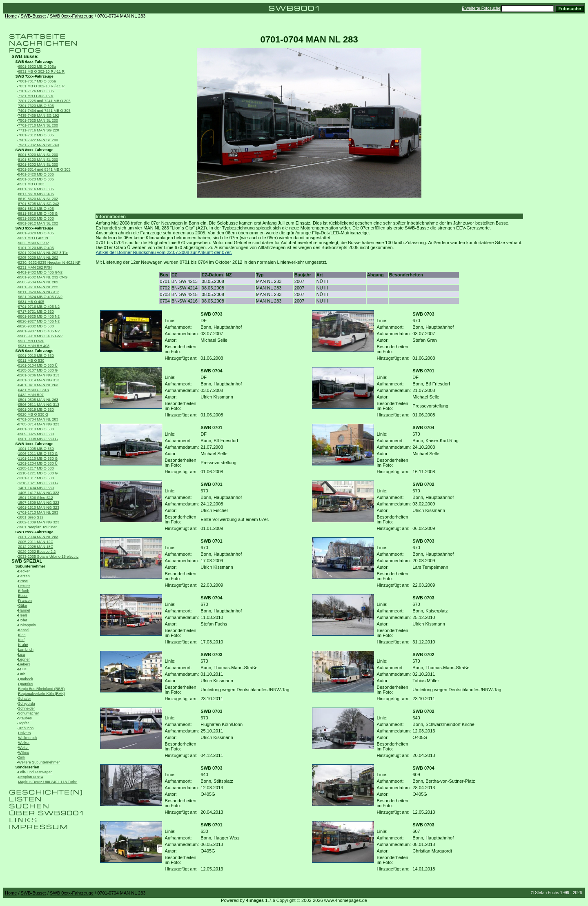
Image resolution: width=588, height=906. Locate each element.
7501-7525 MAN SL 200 (38, 120)
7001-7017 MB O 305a (37, 81)
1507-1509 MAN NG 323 (39, 503)
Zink (21, 757)
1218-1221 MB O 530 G (38, 473)
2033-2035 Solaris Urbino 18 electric (48, 557)
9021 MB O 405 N (33, 238)
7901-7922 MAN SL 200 (38, 140)
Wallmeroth (27, 738)
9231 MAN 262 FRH (35, 267)
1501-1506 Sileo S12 (36, 498)
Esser (23, 596)
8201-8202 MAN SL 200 (38, 165)
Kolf (21, 640)
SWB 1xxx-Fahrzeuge (35, 444)
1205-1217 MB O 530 (36, 468)
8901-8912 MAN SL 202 (38, 223)
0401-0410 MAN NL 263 (38, 385)
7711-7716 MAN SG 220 (38, 130)
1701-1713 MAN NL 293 (38, 512)
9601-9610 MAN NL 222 (38, 287)
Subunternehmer (30, 566)
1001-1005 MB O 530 (36, 449)
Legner (24, 659)
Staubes (25, 718)
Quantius (26, 684)
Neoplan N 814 (30, 777)
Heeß (22, 615)
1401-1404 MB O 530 (36, 488)
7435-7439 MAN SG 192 (38, 116)
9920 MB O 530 (31, 341)
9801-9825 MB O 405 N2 (39, 316)
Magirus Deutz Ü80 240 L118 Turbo (48, 782)
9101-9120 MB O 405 (36, 248)
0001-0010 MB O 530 (36, 356)
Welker (24, 743)
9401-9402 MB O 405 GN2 (40, 272)
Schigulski (26, 703)
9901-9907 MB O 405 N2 (39, 331)
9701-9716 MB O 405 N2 (39, 307)
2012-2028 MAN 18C (36, 547)
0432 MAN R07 (31, 395)
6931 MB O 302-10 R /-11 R (41, 71)
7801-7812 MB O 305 (36, 135)
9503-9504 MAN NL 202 (38, 282)
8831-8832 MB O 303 (36, 218)
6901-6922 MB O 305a (37, 67)
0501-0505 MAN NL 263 (38, 400)
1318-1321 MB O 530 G (38, 483)
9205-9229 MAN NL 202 (38, 258)
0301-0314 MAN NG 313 (39, 380)
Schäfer (24, 699)
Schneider (26, 708)
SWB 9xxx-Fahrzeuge (35, 228)
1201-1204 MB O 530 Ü (38, 463)
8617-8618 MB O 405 (36, 194)
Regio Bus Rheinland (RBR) (41, 689)
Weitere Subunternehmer (39, 762)
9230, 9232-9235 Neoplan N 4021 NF (49, 263)
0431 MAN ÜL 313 (33, 390)
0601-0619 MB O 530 (36, 410)
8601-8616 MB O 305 (36, 189)
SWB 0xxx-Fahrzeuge (72, 16)
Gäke (22, 605)
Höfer (22, 620)
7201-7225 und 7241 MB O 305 (44, 101)
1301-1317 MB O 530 (36, 478)
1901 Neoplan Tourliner (37, 527)
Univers (24, 733)
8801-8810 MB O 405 (36, 209)
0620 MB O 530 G (33, 414)
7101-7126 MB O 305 (36, 91)
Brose (23, 581)
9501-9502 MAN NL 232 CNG (43, 277)
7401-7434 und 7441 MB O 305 (44, 111)
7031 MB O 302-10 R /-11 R (41, 86)
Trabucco (26, 728)
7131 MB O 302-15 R (36, 96)
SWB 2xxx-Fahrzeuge (35, 532)
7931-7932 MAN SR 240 (38, 145)
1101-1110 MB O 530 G (38, 459)
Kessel (23, 630)
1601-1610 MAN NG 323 (39, 508)
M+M (22, 669)
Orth (22, 674)
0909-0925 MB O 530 (36, 434)
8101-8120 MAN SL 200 (38, 160)
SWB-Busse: (33, 16)
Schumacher (28, 713)
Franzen (25, 601)
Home (11, 16)
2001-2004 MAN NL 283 (38, 537)
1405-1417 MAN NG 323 (39, 493)
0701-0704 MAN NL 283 (38, 419)
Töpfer (23, 723)
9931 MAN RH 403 (34, 346)
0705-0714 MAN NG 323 (39, 424)
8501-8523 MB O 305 (36, 179)
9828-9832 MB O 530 (36, 326)
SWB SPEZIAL (27, 561)
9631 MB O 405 (31, 302)
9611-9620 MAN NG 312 (39, 292)
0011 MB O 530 (31, 361)
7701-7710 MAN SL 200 (38, 125)
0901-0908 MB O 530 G (38, 439)
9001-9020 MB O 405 (36, 233)
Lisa (21, 654)
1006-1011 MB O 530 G (38, 454)
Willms (23, 752)
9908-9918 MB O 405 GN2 (40, 336)
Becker (24, 571)
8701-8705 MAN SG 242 (38, 204)
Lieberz (24, 664)
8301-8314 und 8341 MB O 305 (44, 169)
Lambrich (26, 650)
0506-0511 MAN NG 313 (39, 405)
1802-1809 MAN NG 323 (39, 522)
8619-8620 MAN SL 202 (38, 199)
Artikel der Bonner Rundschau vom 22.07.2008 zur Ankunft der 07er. (164, 252)
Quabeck (26, 679)
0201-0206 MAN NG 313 (39, 375)
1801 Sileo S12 (31, 517)
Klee (22, 635)
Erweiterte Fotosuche (481, 8)
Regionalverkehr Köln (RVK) (41, 694)
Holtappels (27, 625)
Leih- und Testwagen (35, 772)
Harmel (24, 610)
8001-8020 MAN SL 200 (38, 155)
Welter (23, 748)
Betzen (24, 576)
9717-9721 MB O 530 (36, 312)
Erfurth (23, 591)
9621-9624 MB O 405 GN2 (40, 297)
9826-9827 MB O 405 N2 (39, 321)
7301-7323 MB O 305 (36, 106)
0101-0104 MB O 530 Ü (38, 365)
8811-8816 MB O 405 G (38, 214)
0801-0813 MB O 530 (36, 429)
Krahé (23, 645)
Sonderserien (28, 767)
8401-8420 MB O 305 (36, 174)
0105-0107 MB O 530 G (38, 370)
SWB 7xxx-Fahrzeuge (35, 76)
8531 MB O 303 (31, 184)
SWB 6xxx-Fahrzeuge (35, 62)
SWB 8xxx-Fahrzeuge (35, 150)
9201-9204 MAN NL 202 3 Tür (43, 253)
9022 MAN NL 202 (33, 243)
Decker (24, 586)
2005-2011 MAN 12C (36, 542)
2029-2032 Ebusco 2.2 (37, 552)
